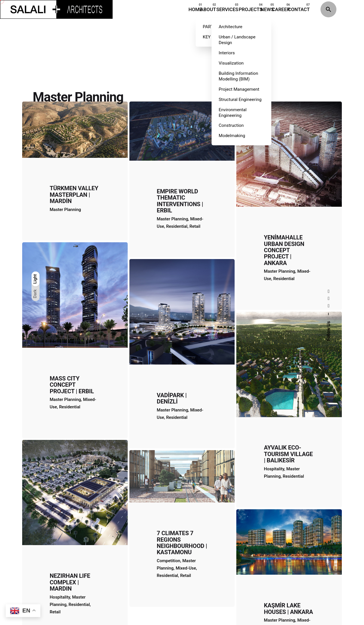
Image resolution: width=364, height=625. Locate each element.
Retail (185, 481)
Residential (167, 481)
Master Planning (280, 511)
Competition (168, 466)
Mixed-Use (186, 473)
